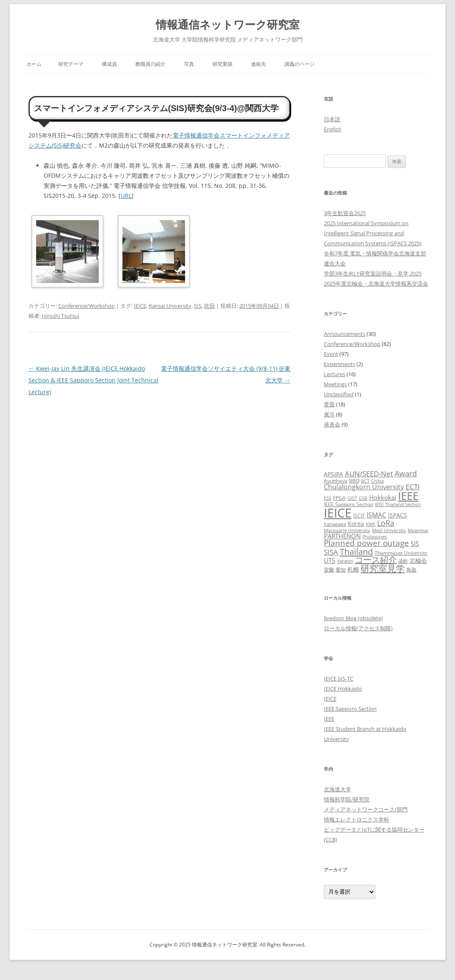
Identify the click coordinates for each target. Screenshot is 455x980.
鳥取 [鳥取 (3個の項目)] (411, 570)
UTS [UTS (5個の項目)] (330, 560)
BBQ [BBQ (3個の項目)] (354, 481)
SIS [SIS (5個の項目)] (415, 543)
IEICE (140, 306)
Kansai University (170, 306)
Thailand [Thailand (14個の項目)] (356, 551)
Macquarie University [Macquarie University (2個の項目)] (347, 530)
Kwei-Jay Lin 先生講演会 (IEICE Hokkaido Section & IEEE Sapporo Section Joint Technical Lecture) (93, 380)
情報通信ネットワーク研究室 (228, 24)
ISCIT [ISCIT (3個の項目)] (359, 516)
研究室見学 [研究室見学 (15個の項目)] (383, 568)
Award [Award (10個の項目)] (406, 473)
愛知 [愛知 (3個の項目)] (341, 570)
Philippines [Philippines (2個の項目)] (375, 537)
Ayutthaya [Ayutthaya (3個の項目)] (336, 481)
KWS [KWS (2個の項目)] (371, 524)
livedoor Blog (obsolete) (353, 618)
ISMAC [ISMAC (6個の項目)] (376, 515)
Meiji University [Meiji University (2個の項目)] (389, 530)
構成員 (109, 64)
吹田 (209, 306)
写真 (189, 64)
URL (126, 196)
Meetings (335, 384)
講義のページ (300, 64)
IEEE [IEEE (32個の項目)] (408, 496)
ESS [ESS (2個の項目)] (328, 498)
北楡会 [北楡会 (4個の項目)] (418, 560)
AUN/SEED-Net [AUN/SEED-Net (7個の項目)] (369, 474)
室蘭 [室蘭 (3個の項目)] (329, 570)
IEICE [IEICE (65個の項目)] (338, 513)
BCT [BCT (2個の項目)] (365, 481)
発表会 (332, 424)
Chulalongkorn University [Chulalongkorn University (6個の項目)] (364, 487)
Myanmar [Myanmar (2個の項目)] (418, 530)
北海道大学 (337, 789)
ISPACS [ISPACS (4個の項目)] (398, 515)
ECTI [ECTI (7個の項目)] (413, 487)
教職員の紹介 (150, 64)
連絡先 (259, 64)
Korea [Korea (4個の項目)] (356, 524)
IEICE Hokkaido (343, 689)
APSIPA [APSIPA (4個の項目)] (333, 474)
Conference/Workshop (87, 306)
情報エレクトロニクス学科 (357, 819)
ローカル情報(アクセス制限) (358, 628)
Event (331, 354)
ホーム (34, 64)
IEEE (329, 719)
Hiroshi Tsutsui (61, 316)
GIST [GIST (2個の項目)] (352, 498)
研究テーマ (71, 64)
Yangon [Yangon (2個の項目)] (345, 561)
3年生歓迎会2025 (345, 213)
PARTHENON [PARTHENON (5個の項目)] (342, 536)
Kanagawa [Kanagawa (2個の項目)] (335, 524)
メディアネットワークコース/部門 (366, 809)
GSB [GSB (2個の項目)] (363, 498)
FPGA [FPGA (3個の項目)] (339, 498)
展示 (329, 414)
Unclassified (339, 394)
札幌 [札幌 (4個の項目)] (353, 569)
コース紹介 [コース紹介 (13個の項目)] (376, 560)
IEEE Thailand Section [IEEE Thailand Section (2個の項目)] (398, 504)
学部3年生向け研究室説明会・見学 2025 (373, 273)
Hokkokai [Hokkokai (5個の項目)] (383, 497)
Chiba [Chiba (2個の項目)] (377, 481)
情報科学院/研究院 (347, 799)
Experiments (340, 364)
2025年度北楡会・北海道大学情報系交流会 (376, 283)
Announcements (345, 334)
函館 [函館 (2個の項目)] (403, 561)
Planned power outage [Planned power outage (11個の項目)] (366, 543)
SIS (198, 306)
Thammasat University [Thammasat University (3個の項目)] (401, 553)
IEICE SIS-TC (339, 678)
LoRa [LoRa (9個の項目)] (386, 523)
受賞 (329, 404)
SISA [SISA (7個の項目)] (331, 552)
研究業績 (222, 64)
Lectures (335, 374)
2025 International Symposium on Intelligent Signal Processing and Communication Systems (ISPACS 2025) (373, 233)
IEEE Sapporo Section (350, 709)
